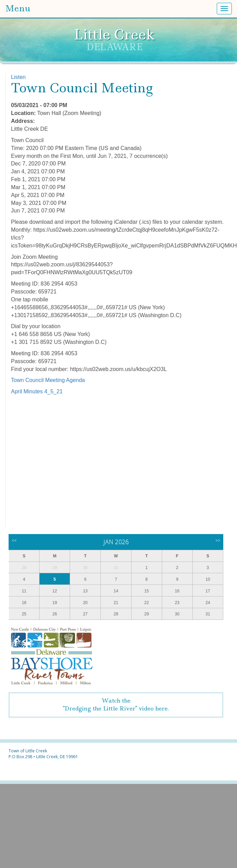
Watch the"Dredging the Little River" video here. (116, 704)
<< (14, 540)
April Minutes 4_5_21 (37, 391)
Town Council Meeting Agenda (48, 380)
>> (218, 540)
